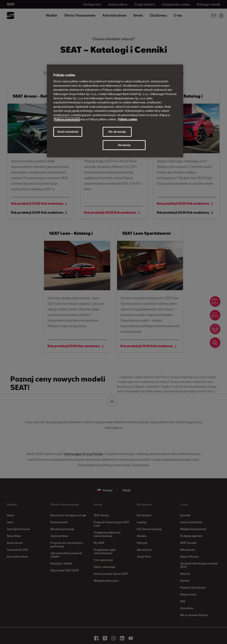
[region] (115, 111)
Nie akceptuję (117, 132)
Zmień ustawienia (68, 132)
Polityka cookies (128, 119)
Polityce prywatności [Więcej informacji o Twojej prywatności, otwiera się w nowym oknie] (67, 119)
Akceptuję (124, 145)
